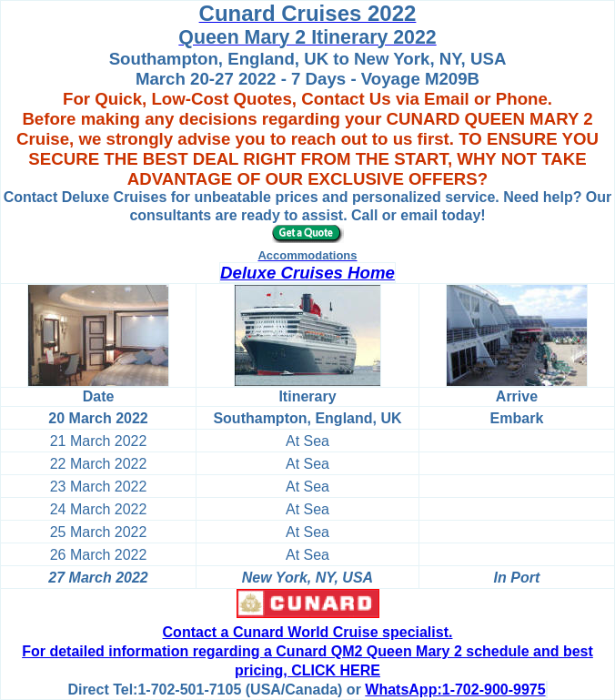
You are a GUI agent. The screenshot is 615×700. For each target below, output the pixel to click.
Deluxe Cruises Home (307, 273)
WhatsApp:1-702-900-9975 (455, 690)
